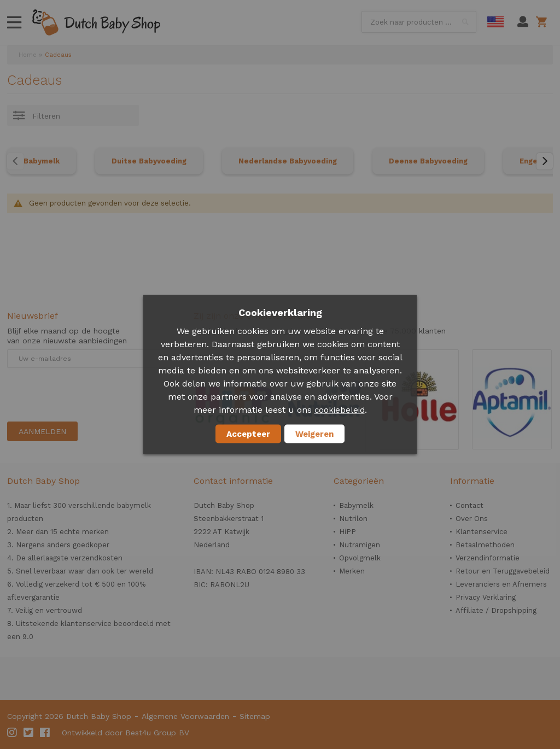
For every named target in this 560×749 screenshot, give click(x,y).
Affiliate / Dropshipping (496, 610)
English (495, 22)
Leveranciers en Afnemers (501, 584)
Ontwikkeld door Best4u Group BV (126, 733)
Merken (352, 571)
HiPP (348, 532)
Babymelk (42, 161)
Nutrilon (353, 519)
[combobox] (419, 22)
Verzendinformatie (488, 558)
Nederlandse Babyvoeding (288, 161)
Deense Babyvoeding (428, 161)
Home (28, 55)
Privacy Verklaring (486, 597)
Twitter (29, 733)
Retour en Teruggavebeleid (503, 571)
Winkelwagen (543, 22)
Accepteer (248, 434)
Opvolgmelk (360, 558)
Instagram (13, 733)
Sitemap (255, 716)
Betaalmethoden (485, 545)
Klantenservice (482, 532)
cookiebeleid (340, 410)
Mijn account (523, 22)
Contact (469, 505)
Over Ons (472, 519)
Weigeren (314, 434)
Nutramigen (360, 545)
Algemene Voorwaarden (185, 716)
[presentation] (90, 395)
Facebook (45, 733)
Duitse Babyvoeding (149, 161)
